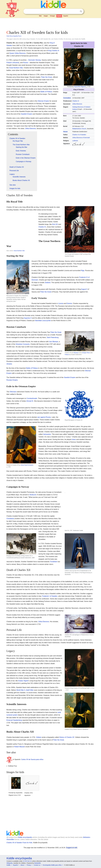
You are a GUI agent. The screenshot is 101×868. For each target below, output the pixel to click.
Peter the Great (47, 77)
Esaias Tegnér (23, 681)
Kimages (52, 16)
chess (74, 439)
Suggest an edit (72, 848)
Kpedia (59, 16)
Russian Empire (12, 380)
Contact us (37, 865)
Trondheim (54, 562)
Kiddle (9, 865)
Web (40, 16)
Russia (26, 63)
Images (46, 16)
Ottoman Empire (43, 101)
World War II (21, 690)
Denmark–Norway (35, 60)
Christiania (10, 519)
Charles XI (76, 101)
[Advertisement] (50, 24)
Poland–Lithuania (13, 63)
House (65, 132)
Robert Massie (19, 747)
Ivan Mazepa (54, 342)
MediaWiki (38, 863)
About (22, 865)
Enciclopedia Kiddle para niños (52, 865)
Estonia (69, 303)
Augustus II (28, 318)
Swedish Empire (27, 114)
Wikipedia (10, 863)
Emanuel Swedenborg (14, 720)
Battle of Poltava (46, 92)
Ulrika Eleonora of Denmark (81, 138)
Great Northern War (16, 68)
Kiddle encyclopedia (25, 837)
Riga (83, 271)
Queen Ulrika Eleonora (18, 53)
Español (66, 16)
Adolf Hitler (30, 690)
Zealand (48, 283)
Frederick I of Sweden (50, 596)
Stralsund (33, 495)
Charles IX (42, 227)
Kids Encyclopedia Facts (14, 36)
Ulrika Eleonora (77, 104)
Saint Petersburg (53, 337)
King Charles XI (54, 51)
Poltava (67, 355)
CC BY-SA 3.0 (27, 861)
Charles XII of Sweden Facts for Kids (19, 843)
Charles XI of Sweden (79, 135)
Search (81, 11)
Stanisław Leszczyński (43, 321)
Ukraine (9, 364)
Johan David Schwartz (27, 465)
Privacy (29, 865)
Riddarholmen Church (79, 129)
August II (84, 289)
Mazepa (76, 353)
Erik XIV (55, 224)
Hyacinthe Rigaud (80, 87)
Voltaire (39, 737)
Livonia (61, 303)
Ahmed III (30, 401)
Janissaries (47, 434)
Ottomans (13, 392)
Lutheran (75, 141)
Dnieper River (86, 353)
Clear (77, 11)
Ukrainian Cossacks (23, 344)
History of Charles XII (67, 737)
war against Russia (44, 417)
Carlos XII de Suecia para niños (32, 759)
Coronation (67, 98)
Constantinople (32, 398)
